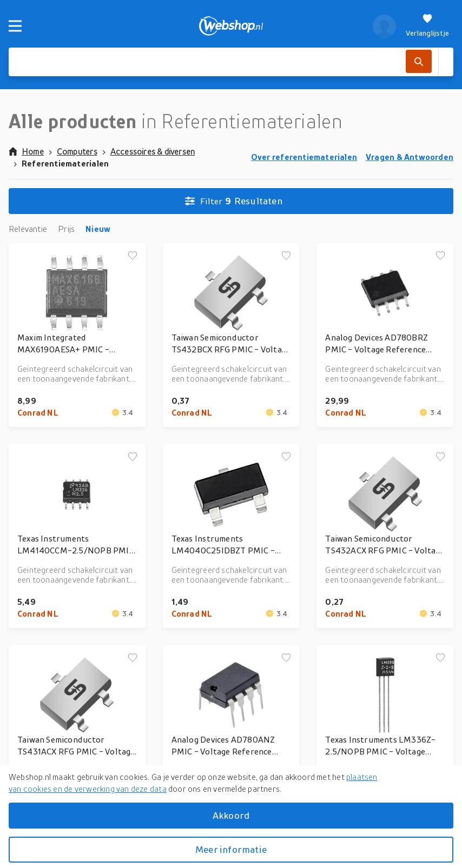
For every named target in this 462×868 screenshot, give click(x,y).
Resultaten (234, 201)
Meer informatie (231, 849)
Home (26, 151)
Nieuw (98, 229)
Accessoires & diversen (153, 151)
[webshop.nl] (231, 26)
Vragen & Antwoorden (410, 157)
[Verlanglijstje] (427, 26)
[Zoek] (419, 61)
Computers (77, 151)
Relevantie (28, 229)
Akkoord (231, 815)
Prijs (66, 229)
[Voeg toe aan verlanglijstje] (133, 256)
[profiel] (384, 26)
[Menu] (15, 26)
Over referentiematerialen (304, 157)
